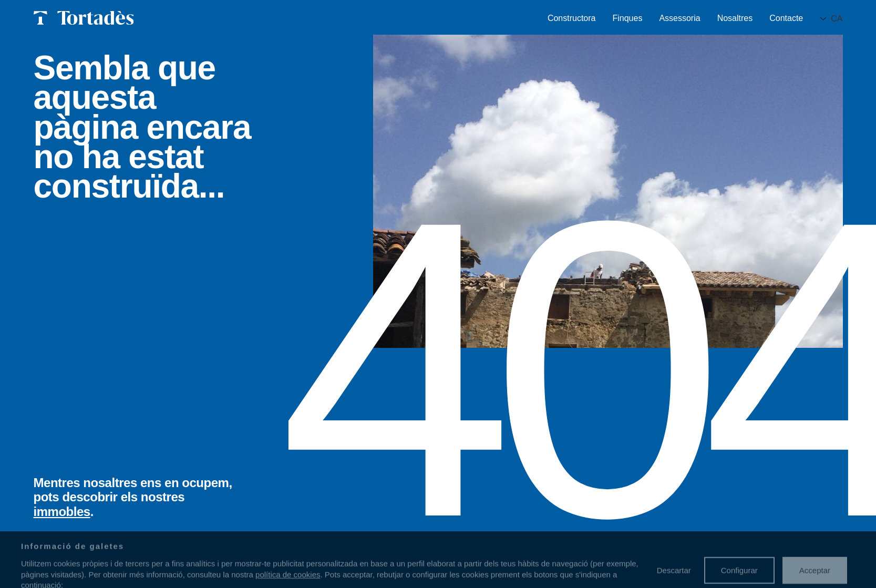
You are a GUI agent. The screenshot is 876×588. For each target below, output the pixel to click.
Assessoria (679, 18)
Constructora (572, 18)
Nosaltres (735, 18)
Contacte (786, 18)
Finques (627, 18)
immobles (62, 512)
